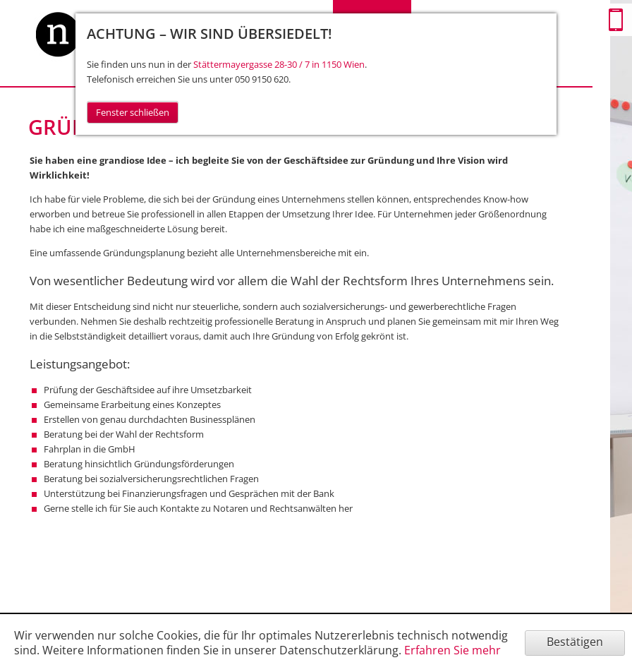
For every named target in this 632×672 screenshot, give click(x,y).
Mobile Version (616, 20)
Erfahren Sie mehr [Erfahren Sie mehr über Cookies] (452, 650)
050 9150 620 (262, 79)
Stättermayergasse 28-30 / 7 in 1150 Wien (279, 64)
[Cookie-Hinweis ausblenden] (575, 643)
